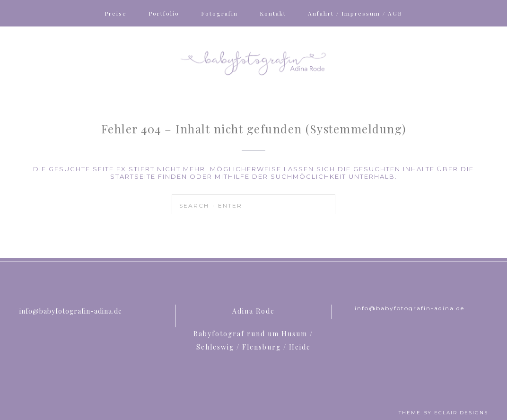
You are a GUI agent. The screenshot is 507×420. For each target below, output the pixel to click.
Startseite (133, 176)
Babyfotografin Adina (253, 62)
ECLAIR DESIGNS (461, 413)
